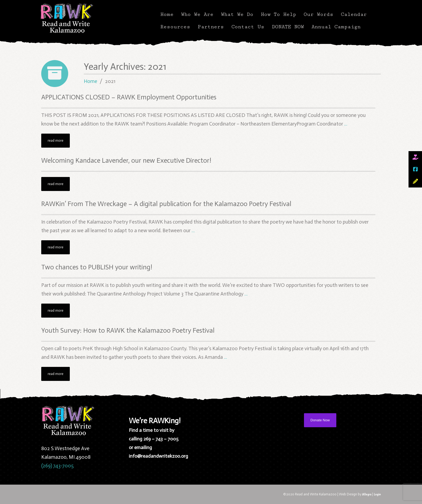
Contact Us (248, 27)
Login (377, 494)
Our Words (319, 14)
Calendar (354, 14)
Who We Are (197, 14)
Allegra (367, 494)
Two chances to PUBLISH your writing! (97, 267)
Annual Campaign (336, 27)
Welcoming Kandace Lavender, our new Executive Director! (126, 160)
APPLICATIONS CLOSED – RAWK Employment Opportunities (129, 97)
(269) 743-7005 (57, 466)
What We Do (237, 14)
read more (56, 140)
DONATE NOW (288, 27)
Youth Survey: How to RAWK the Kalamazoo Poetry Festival (128, 330)
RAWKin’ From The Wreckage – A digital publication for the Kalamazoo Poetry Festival (166, 204)
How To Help (279, 14)
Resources (175, 27)
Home (167, 14)
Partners (211, 27)
